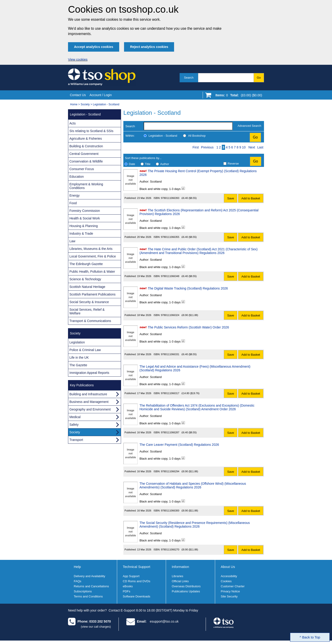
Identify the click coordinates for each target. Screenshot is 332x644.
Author (165, 164)
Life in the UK (79, 357)
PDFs (127, 591)
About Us (228, 567)
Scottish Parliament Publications (92, 294)
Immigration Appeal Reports (89, 373)
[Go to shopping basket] (238, 96)
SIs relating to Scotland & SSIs (91, 131)
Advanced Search (249, 126)
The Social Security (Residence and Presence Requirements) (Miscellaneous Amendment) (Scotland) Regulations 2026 (195, 525)
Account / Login (101, 95)
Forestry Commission (85, 211)
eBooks (128, 586)
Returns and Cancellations (91, 586)
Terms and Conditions (88, 596)
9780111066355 (170, 237)
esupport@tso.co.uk (164, 621)
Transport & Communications (90, 321)
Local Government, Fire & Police (93, 256)
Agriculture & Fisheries (86, 139)
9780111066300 (170, 511)
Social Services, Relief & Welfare (87, 311)
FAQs (78, 581)
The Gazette (78, 365)
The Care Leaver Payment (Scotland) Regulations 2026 (179, 445)
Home (74, 104)
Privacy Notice (230, 591)
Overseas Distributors (186, 586)
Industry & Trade (81, 233)
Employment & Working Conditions (86, 186)
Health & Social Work (85, 218)
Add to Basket (251, 198)
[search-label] (188, 126)
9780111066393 (170, 198)
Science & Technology (85, 279)
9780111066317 (170, 393)
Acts (73, 123)
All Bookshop (197, 136)
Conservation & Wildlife (86, 161)
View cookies (78, 59)
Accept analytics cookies (94, 47)
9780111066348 (170, 276)
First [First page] (196, 147)
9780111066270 (170, 549)
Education (77, 177)
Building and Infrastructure (88, 394)
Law (72, 241)
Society (85, 104)
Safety (74, 425)
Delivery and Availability (89, 576)
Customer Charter (233, 586)
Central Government (84, 154)
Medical (75, 417)
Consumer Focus (82, 169)
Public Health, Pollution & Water (92, 272)
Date (132, 164)
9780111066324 (170, 315)
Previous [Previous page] (207, 147)
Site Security (229, 596)
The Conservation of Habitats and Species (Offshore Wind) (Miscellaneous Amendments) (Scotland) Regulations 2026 (193, 485)
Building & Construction (86, 146)
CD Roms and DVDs (137, 581)
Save (231, 198)
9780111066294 (170, 471)
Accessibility (229, 576)
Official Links (180, 581)
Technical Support (137, 567)
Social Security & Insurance (89, 302)
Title (148, 164)
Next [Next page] (252, 147)
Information (180, 567)
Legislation (77, 342)
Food (73, 203)
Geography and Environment (90, 409)
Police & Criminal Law (85, 350)
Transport (76, 440)
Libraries (178, 576)
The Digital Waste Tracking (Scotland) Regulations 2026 (188, 288)
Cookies (226, 581)
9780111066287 (170, 432)
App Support (131, 576)
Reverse (233, 164)
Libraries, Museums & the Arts (91, 249)
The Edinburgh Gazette (86, 264)
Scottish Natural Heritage (87, 287)
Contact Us (78, 95)
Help (77, 567)
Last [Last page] (260, 147)
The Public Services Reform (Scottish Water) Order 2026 (188, 327)
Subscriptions (83, 591)
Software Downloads (137, 596)
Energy (74, 195)
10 (244, 147)
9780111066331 (170, 354)
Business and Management (89, 402)
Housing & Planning (84, 226)
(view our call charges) (96, 627)
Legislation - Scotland (106, 104)
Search (189, 78)
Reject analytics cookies (149, 47)
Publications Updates (186, 591)
